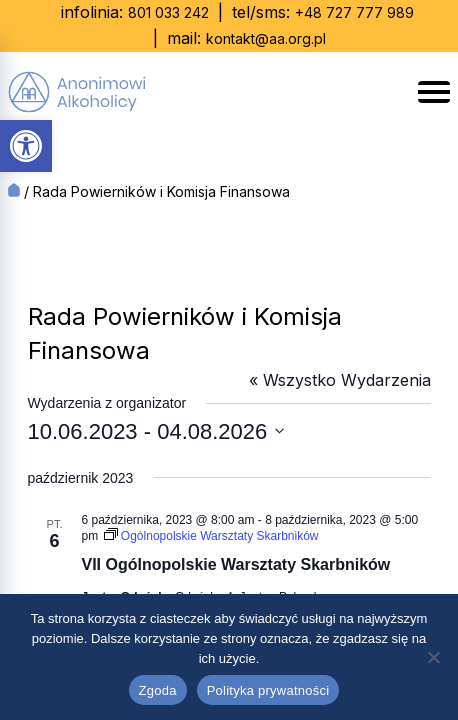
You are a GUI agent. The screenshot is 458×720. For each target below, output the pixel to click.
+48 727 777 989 (354, 12)
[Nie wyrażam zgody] (433, 657)
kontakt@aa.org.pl (266, 38)
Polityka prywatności (268, 690)
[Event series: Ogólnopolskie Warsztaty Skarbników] (211, 536)
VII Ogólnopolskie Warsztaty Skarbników (236, 564)
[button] (26, 146)
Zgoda (158, 690)
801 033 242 (168, 12)
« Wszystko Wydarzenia (340, 380)
